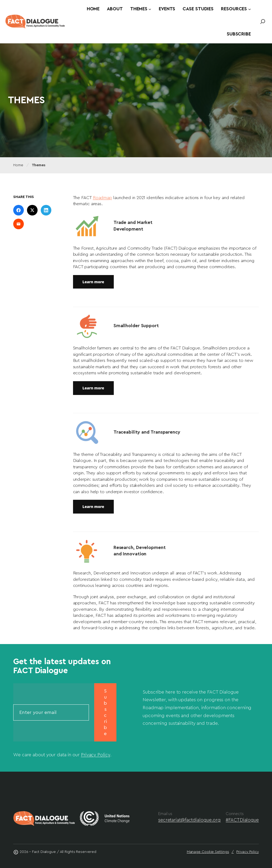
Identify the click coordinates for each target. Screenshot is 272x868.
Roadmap (102, 198)
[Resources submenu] (250, 9)
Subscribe (105, 712)
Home (18, 165)
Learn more (93, 282)
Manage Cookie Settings (208, 852)
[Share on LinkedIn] (46, 210)
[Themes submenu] (150, 9)
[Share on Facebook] (19, 210)
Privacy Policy (96, 755)
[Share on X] (32, 210)
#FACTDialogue (242, 820)
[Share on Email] (19, 224)
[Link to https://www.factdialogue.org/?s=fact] (263, 21)
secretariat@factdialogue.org (189, 820)
